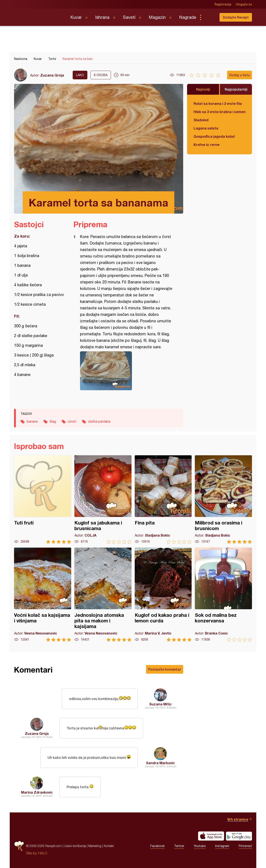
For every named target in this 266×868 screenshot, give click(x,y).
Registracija (223, 4)
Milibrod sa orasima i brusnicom (223, 500)
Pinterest (245, 846)
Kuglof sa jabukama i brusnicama (103, 500)
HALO (43, 853)
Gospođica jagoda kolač (214, 136)
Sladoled (201, 120)
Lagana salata (206, 128)
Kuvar (76, 17)
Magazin (157, 17)
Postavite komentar (165, 669)
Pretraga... (209, 17)
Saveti (129, 17)
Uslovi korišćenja (75, 846)
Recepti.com (39, 16)
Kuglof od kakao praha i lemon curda (163, 595)
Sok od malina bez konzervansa (223, 595)
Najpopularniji (236, 89)
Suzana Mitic (160, 704)
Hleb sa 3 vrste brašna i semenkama (220, 112)
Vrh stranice (238, 819)
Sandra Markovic (160, 763)
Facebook (157, 846)
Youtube (200, 846)
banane (32, 421)
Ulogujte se (244, 4)
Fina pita (163, 500)
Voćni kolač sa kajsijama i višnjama (43, 595)
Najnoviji (203, 89)
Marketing (95, 846)
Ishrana (102, 17)
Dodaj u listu (240, 75)
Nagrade (188, 17)
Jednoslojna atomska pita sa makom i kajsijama (103, 595)
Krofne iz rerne (207, 145)
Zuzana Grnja (52, 75)
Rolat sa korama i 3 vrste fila (218, 103)
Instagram (222, 846)
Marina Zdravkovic (37, 792)
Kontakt (109, 846)
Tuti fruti (43, 500)
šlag (53, 421)
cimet (72, 421)
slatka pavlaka (99, 421)
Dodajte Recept (236, 17)
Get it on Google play (239, 836)
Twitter (179, 846)
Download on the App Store (211, 836)
